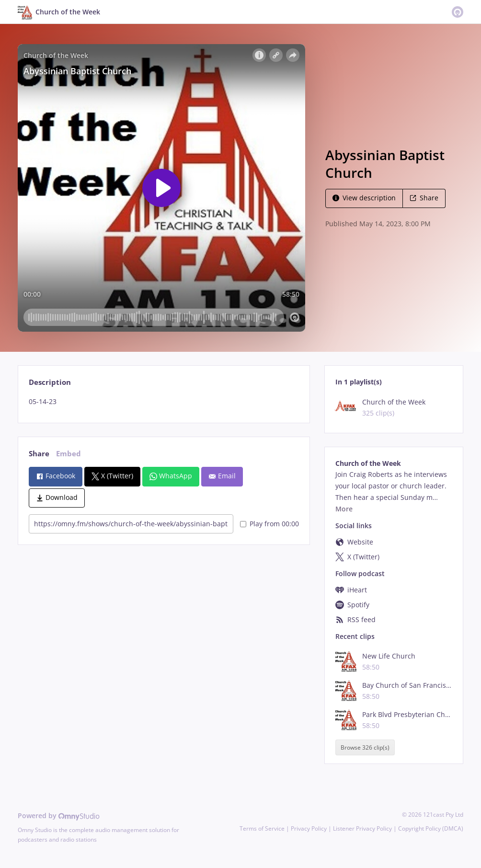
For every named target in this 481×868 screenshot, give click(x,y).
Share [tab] (39, 454)
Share (424, 198)
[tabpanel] (164, 402)
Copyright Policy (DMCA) (431, 828)
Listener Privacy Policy (362, 828)
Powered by (59, 816)
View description (364, 198)
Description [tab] (50, 382)
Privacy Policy (309, 828)
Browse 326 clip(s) (365, 747)
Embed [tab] (69, 454)
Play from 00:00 (269, 524)
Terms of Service (262, 828)
